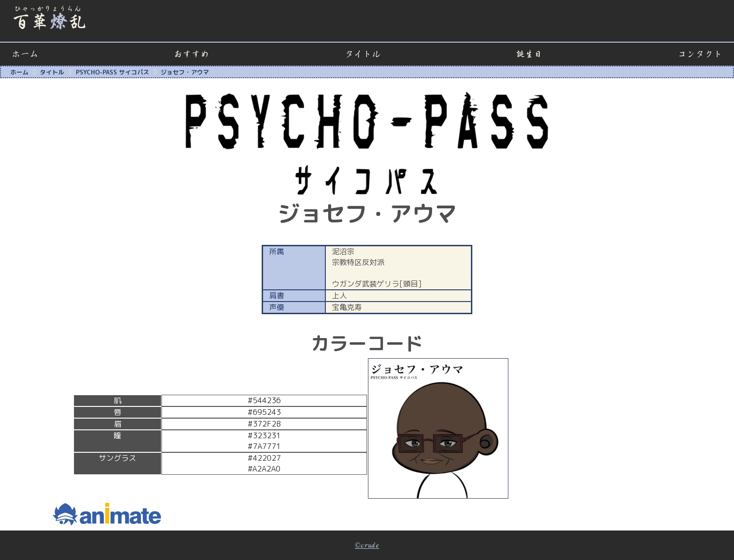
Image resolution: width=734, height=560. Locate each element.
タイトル (363, 54)
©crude (367, 545)
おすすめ (191, 54)
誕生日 (529, 54)
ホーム (25, 54)
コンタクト (700, 54)
